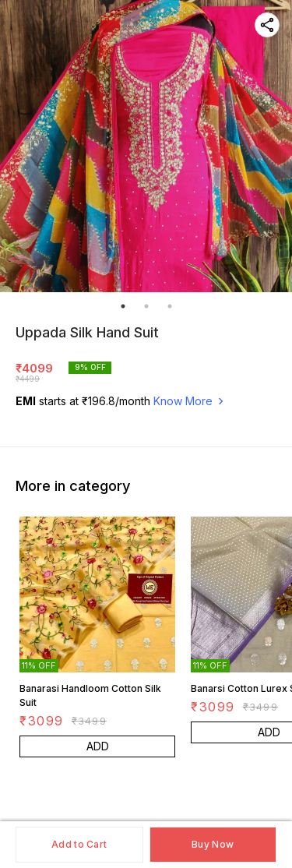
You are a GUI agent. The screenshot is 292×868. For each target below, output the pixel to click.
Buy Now (213, 844)
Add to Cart (79, 844)
